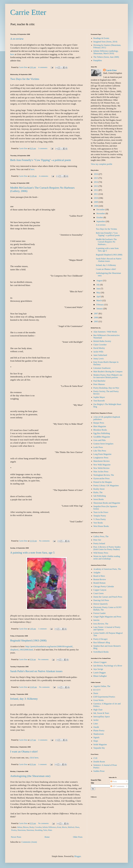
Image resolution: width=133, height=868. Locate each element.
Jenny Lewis (98, 359)
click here (34, 758)
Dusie (96, 693)
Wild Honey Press (101, 553)
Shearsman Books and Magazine (107, 503)
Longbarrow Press (101, 458)
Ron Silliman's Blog (102, 642)
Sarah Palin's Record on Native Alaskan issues (36, 671)
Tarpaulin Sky (99, 748)
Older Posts (78, 837)
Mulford (71, 827)
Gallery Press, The (101, 536)
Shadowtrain (99, 734)
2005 (96, 321)
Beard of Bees (99, 576)
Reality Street (99, 489)
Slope (96, 741)
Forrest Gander (99, 613)
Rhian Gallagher (100, 676)
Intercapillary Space (102, 717)
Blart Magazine (100, 426)
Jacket (96, 720)
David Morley (99, 348)
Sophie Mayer (99, 397)
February (100, 305)
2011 (96, 194)
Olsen (77, 827)
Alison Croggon (100, 662)
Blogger (78, 856)
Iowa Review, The (101, 624)
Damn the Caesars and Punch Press (108, 597)
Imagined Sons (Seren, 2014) (105, 42)
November (101, 213)
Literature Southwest (102, 368)
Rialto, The (98, 492)
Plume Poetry (99, 731)
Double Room (99, 762)
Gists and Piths (99, 440)
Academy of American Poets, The (107, 569)
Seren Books (99, 499)
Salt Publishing (100, 496)
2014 (96, 182)
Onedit (96, 727)
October (100, 217)
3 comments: (43, 148)
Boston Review (100, 579)
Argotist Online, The (102, 686)
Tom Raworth (99, 401)
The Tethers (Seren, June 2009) (106, 57)
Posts (114, 781)
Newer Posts (16, 837)
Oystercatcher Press (101, 478)
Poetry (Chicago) (100, 639)
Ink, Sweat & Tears (101, 713)
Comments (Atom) (29, 842)
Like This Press (100, 451)
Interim (96, 620)
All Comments (117, 786)
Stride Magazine (100, 744)
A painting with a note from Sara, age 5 (32, 553)
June (99, 289)
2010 (96, 198)
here (12, 54)
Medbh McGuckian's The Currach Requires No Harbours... (106, 242)
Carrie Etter (28, 12)
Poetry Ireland (99, 543)
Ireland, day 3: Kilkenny (24, 699)
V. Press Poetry (100, 519)
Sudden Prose (99, 771)
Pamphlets (98, 60)
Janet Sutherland (100, 355)
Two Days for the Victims (25, 79)
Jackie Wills (98, 352)
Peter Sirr (97, 540)
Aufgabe (97, 573)
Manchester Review (102, 461)
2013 (96, 186)
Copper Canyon (100, 590)
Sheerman (30, 830)
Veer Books (98, 523)
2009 (96, 202)
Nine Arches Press (101, 472)
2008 (96, 206)
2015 (96, 178)
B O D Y (97, 690)
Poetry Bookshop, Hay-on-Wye (106, 388)
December (101, 210)
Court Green (98, 593)
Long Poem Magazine (102, 454)
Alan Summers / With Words (105, 332)
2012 (96, 190)
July (98, 285)
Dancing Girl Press (101, 600)
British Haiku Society (102, 341)
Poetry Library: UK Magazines (106, 485)
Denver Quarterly (101, 604)
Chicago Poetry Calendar (104, 586)
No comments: (45, 541)
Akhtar (20, 827)
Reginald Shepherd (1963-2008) (28, 640)
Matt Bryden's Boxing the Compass (108, 371)
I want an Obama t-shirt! (24, 752)
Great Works (99, 700)
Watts (50, 830)
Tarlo (45, 830)
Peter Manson (99, 384)
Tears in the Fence (101, 512)
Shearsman (22, 830)
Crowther (38, 827)
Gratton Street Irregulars (103, 444)
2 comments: (43, 740)
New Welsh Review (101, 468)
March (99, 300)
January (100, 309)
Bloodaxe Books (100, 430)
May (99, 293)
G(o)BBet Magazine (102, 437)
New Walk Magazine (102, 465)
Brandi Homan (99, 583)
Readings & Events (101, 38)
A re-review (17, 39)
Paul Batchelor (99, 381)
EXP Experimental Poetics (104, 697)
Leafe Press (98, 447)
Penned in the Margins (103, 482)
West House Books (101, 526)
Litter (96, 724)
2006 (96, 318)
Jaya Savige (98, 669)
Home (47, 837)
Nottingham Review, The (104, 475)
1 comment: (43, 629)
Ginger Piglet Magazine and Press (107, 617)
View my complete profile (101, 164)
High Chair (98, 710)
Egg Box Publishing (102, 433)
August (100, 281)
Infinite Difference (49, 827)
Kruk (59, 827)
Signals (96, 737)
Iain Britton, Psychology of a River (108, 666)
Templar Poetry (100, 516)
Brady (32, 827)
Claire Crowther (100, 345)
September (101, 221)
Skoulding (39, 830)
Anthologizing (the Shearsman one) (30, 776)
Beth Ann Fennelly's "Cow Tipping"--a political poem (41, 160)
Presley (14, 830)
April (99, 297)
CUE (95, 758)
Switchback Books (101, 652)
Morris (64, 827)
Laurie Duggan (99, 673)
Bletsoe (26, 827)
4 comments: (43, 67)
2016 (96, 174)
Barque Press (99, 423)
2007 (96, 314)
